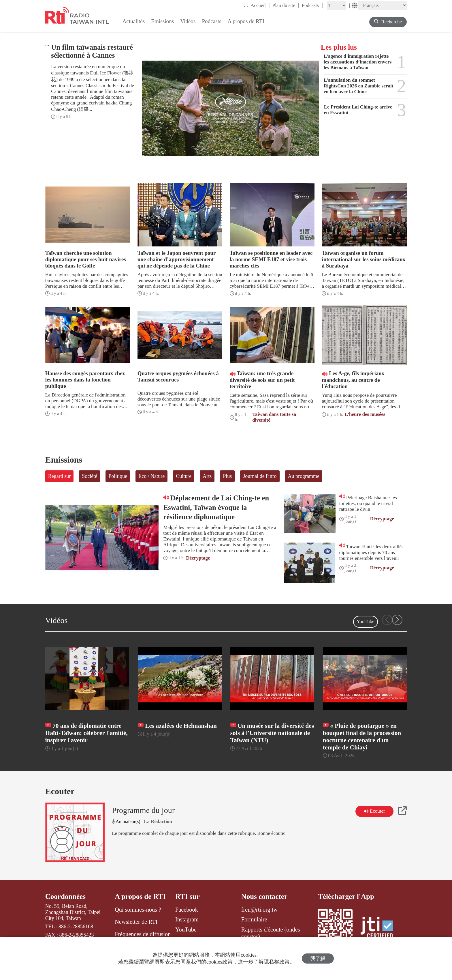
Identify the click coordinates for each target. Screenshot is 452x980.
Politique (118, 476)
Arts (207, 476)
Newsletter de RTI (136, 922)
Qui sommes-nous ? (138, 910)
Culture (184, 476)
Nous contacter (264, 896)
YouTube (366, 621)
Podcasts (312, 5)
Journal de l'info (260, 476)
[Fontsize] (337, 5)
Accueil (260, 5)
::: (246, 5)
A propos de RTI (140, 896)
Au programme (304, 476)
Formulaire (254, 919)
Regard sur (59, 476)
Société (90, 476)
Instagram (187, 919)
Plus (227, 476)
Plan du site (286, 5)
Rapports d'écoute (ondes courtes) (271, 933)
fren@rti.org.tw (259, 910)
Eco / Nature (151, 476)
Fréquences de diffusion (143, 934)
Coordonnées (65, 896)
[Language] (383, 5)
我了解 (318, 959)
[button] (397, 620)
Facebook (187, 910)
